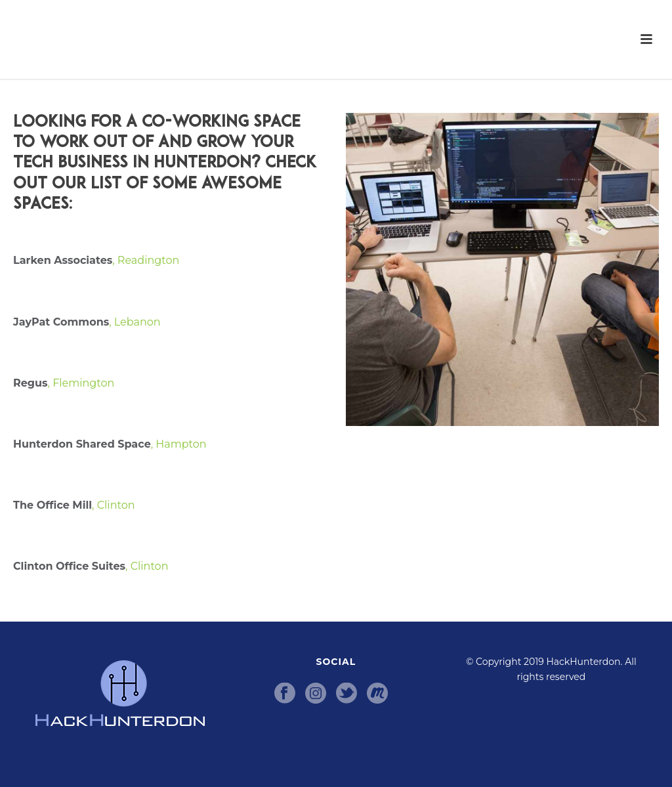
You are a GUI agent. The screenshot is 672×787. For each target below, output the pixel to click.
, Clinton (74, 505)
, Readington (103, 260)
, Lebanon (87, 322)
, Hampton (110, 444)
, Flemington (64, 383)
